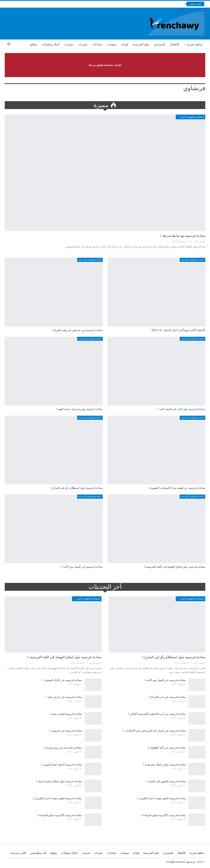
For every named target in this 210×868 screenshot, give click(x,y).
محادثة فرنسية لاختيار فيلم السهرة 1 (62, 765)
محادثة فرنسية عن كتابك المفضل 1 (62, 680)
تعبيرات (69, 44)
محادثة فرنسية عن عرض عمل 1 (64, 697)
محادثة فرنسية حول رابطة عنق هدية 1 (164, 765)
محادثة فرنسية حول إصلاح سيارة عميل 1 (59, 781)
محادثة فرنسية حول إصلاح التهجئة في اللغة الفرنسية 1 (64, 657)
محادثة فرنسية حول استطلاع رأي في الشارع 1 (174, 657)
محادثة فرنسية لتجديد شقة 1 (66, 714)
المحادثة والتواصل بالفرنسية (190, 117)
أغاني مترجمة (19, 853)
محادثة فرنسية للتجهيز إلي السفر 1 (166, 781)
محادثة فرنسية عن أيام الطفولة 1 (167, 748)
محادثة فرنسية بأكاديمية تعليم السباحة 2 (59, 815)
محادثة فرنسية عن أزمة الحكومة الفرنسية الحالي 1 (157, 714)
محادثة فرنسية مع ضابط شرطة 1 (182, 236)
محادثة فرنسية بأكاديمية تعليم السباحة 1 (163, 815)
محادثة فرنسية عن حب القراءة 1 (167, 697)
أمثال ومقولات (50, 44)
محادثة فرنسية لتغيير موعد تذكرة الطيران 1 (161, 798)
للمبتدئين (159, 44)
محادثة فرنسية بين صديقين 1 (66, 731)
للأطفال (174, 44)
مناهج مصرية (195, 44)
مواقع (34, 44)
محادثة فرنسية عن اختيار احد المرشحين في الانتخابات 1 (154, 731)
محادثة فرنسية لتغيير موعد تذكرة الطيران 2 (58, 798)
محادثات (97, 44)
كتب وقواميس (38, 853)
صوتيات (112, 44)
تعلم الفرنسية (141, 44)
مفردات (83, 44)
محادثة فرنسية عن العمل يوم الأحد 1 (165, 680)
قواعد (125, 44)
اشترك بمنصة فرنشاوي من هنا (105, 65)
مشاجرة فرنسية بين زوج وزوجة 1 (63, 748)
